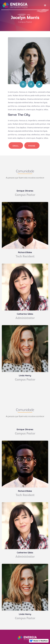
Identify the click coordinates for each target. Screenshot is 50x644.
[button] (45, 5)
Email (16, 146)
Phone (32, 146)
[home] (14, 4)
